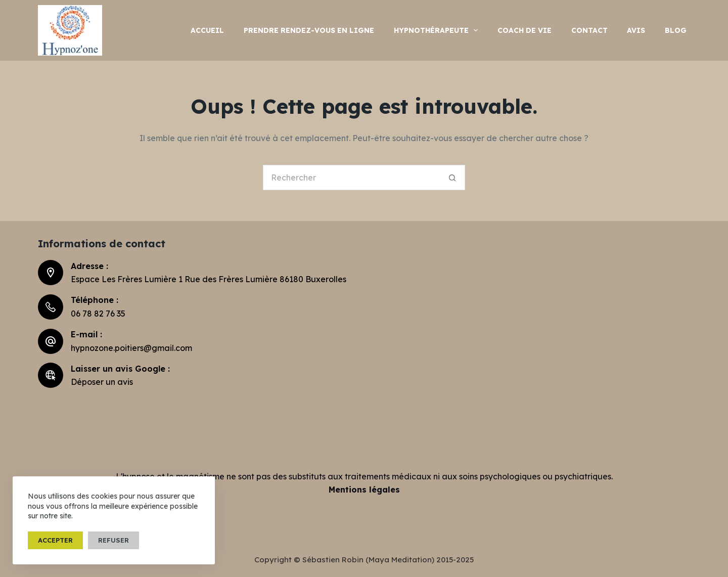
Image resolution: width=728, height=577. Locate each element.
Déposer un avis (102, 382)
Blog (676, 30)
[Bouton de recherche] (452, 177)
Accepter (55, 540)
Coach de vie (525, 30)
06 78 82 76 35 (98, 314)
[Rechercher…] (351, 177)
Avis (636, 30)
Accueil (207, 30)
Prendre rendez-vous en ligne (309, 30)
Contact (589, 30)
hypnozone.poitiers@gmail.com (131, 348)
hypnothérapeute (438, 30)
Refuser (113, 540)
